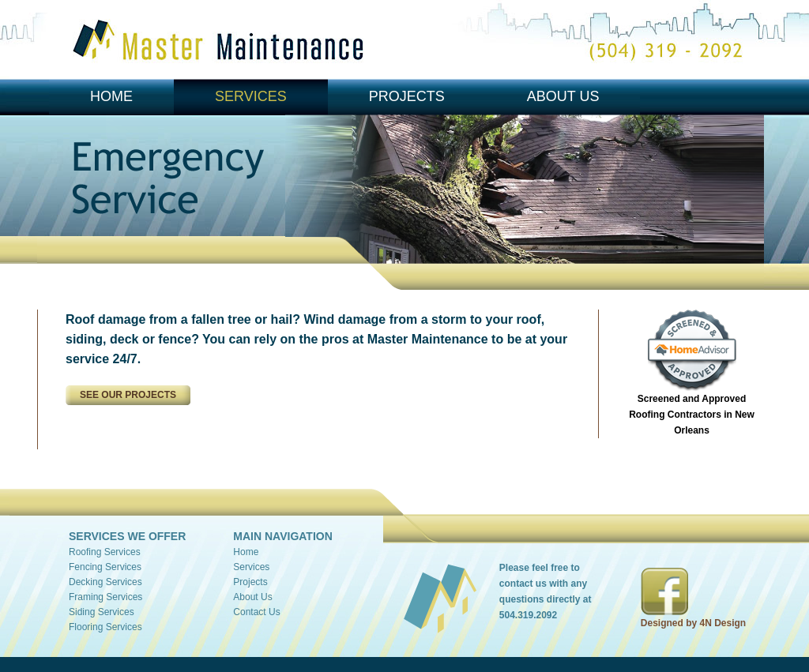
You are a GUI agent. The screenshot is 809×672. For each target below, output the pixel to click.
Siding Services (102, 612)
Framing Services (105, 597)
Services (251, 96)
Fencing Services (105, 567)
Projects (407, 96)
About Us (563, 96)
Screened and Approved (692, 415)
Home (111, 96)
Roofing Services (105, 552)
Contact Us (256, 612)
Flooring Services (105, 627)
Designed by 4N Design (693, 623)
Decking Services (105, 582)
